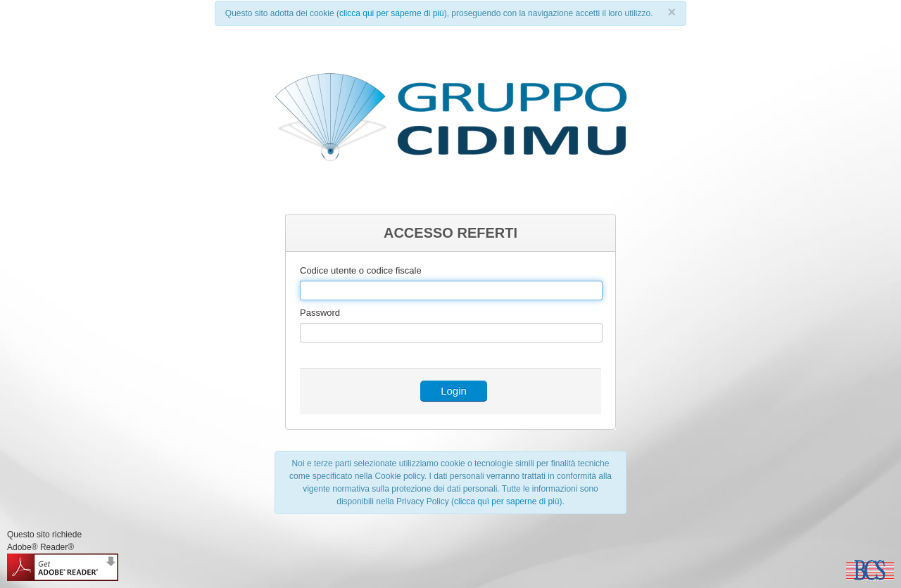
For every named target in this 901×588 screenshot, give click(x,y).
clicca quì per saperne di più (506, 501)
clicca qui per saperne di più (392, 13)
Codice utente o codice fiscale (361, 270)
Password (320, 313)
